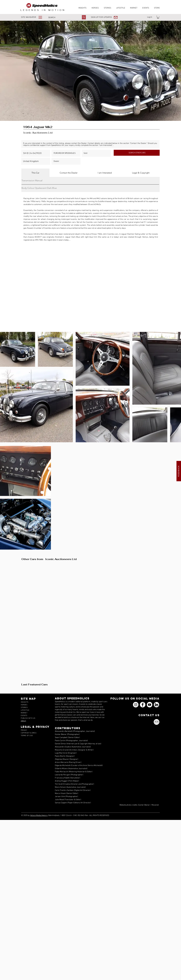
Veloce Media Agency (39, 815)
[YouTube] (150, 705)
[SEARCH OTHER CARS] (137, 153)
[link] (158, 17)
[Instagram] (136, 705)
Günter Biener (144, 805)
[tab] (35, 173)
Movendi (155, 805)
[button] (34, 17)
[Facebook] (143, 705)
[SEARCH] (62, 18)
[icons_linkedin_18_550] (156, 705)
